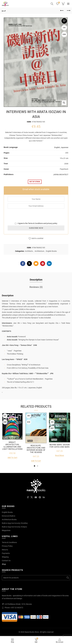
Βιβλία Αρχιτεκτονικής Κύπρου (14, 527)
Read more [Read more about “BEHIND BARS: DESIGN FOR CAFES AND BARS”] (60, 455)
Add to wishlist (37, 238)
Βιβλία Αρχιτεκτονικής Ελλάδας (15, 523)
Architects (29, 251)
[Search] (52, 4)
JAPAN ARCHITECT (61, 175)
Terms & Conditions (35, 223)
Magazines (6, 530)
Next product (68, 11)
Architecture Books (9, 520)
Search (68, 578)
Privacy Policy (7, 546)
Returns (5, 550)
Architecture (39, 251)
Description (36, 280)
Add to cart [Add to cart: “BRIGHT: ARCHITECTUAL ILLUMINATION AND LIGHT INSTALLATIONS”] (12, 458)
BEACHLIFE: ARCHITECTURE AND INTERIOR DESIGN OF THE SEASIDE (36, 449)
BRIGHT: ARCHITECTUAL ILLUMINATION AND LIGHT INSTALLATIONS (12, 446)
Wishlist (59, 3)
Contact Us (6, 561)
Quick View (21, 419)
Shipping (5, 557)
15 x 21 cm (64, 158)
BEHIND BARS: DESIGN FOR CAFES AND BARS (60, 446)
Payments (6, 553)
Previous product (62, 11)
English (57, 147)
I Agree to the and (36, 223)
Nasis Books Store (32, 632)
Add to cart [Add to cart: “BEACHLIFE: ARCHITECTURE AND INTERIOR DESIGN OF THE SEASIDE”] (36, 461)
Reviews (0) (36, 287)
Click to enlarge (64, 103)
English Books (51, 251)
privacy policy (52, 223)
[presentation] (27, 217)
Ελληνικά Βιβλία (8, 516)
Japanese (64, 147)
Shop (4, 564)
